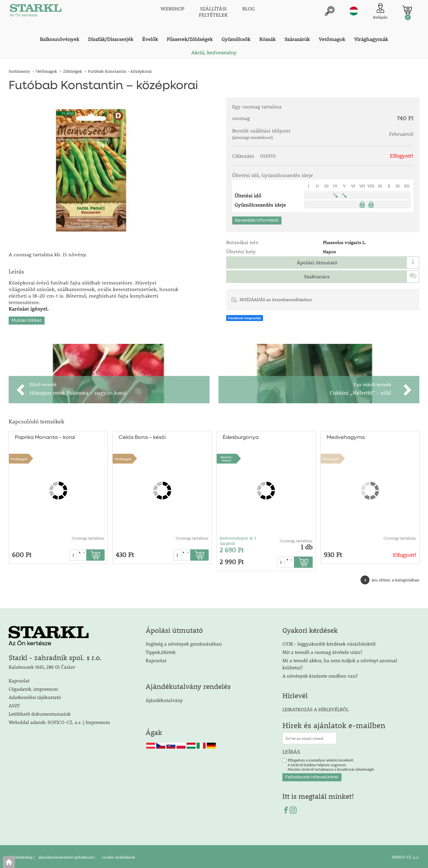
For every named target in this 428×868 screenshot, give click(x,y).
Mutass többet (27, 319)
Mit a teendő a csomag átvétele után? (322, 651)
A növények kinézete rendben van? (320, 675)
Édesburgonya (241, 436)
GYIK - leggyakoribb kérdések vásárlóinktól (329, 642)
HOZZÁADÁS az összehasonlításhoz (276, 299)
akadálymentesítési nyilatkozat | (66, 856)
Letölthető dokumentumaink (40, 713)
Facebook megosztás (244, 318)
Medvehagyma (346, 436)
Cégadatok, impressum (33, 688)
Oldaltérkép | (23, 856)
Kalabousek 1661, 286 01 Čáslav (42, 666)
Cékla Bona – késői (142, 436)
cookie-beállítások (118, 856)
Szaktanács (317, 276)
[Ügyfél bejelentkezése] (380, 12)
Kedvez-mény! (227, 457)
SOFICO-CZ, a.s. (406, 856)
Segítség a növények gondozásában (184, 642)
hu (354, 11)
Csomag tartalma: (88, 537)
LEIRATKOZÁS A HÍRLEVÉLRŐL (316, 708)
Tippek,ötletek (161, 651)
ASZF (14, 704)
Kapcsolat (19, 679)
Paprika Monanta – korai (45, 436)
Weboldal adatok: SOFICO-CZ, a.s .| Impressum (59, 721)
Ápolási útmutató (317, 263)
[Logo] (35, 12)
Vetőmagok (19, 457)
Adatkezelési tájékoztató (35, 696)
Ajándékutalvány (164, 699)
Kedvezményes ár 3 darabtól (238, 540)
